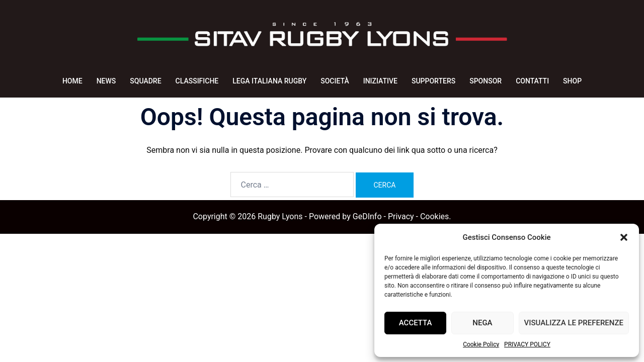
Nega (482, 323)
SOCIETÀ (335, 81)
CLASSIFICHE (197, 81)
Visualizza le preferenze (574, 323)
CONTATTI (532, 81)
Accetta (416, 323)
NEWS (106, 81)
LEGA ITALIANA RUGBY (269, 81)
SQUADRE (145, 81)
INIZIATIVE (380, 81)
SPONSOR (486, 81)
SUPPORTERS (433, 81)
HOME (72, 81)
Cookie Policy (481, 344)
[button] (624, 237)
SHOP (572, 81)
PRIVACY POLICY (527, 344)
